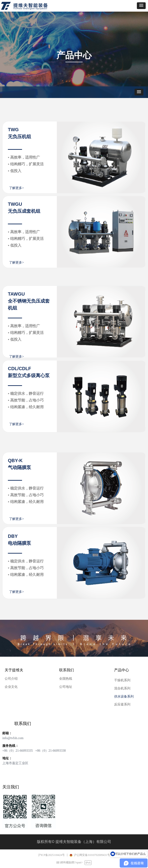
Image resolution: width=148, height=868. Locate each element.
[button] (141, 6)
